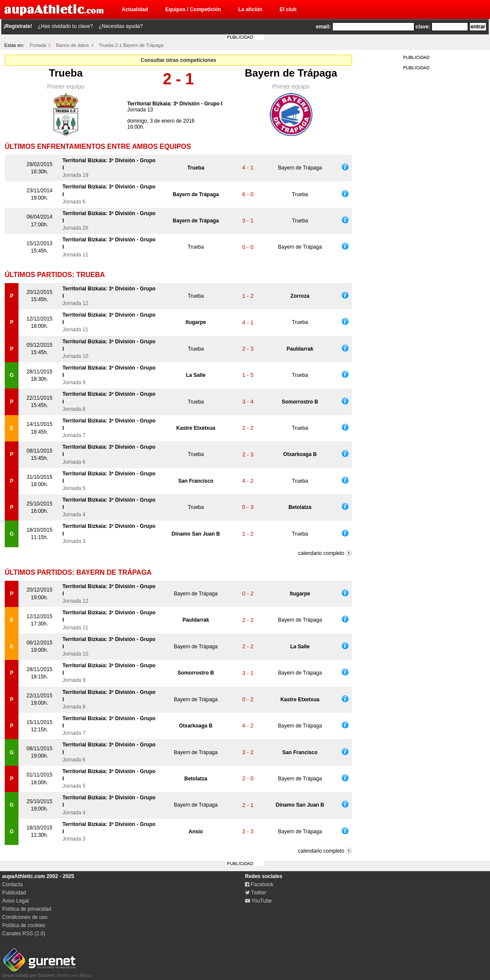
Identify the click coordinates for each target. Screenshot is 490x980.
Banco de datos (73, 45)
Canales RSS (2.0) (24, 934)
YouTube (258, 901)
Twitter (256, 893)
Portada (38, 45)
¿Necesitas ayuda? (121, 26)
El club (288, 9)
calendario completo (321, 553)
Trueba (66, 73)
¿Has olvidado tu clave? (65, 26)
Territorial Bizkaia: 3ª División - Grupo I (175, 104)
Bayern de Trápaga (291, 73)
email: (323, 27)
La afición (250, 9)
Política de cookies (24, 925)
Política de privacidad (27, 909)
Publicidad (14, 893)
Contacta (12, 884)
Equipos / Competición (193, 9)
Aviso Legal (15, 901)
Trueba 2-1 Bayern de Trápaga (131, 45)
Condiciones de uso (25, 917)
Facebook (259, 884)
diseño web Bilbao (47, 973)
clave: (423, 27)
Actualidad (135, 9)
